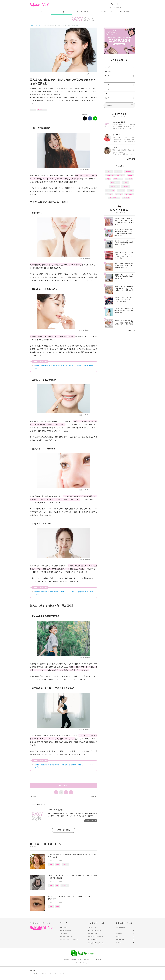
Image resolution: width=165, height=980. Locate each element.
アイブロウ (65, 864)
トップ (40, 12)
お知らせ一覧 (92, 927)
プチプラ (126, 186)
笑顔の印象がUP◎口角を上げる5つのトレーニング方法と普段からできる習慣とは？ (64, 593)
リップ (126, 183)
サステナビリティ (59, 973)
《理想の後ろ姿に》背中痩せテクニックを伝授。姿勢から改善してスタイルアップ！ (64, 766)
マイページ (63, 933)
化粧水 (130, 190)
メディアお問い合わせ (95, 930)
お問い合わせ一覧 (46, 973)
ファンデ (119, 194)
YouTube (118, 943)
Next (94, 796)
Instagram (119, 933)
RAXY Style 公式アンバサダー (115, 175)
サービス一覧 (34, 973)
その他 (107, 98)
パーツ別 (121, 190)
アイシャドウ (65, 885)
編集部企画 (129, 171)
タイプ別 (126, 198)
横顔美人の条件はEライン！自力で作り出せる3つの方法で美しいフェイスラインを (64, 367)
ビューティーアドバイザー (68, 940)
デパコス (109, 194)
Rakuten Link (120, 940)
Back (34, 796)
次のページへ (64, 785)
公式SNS (103, 12)
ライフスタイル (42, 110)
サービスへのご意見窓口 (95, 937)
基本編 (58, 864)
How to (33, 110)
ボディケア (108, 80)
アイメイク (38, 107)
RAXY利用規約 (92, 940)
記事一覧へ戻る (64, 830)
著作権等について (89, 959)
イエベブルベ (110, 190)
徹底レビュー (115, 183)
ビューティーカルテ (66, 937)
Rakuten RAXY (39, 5)
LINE (117, 937)
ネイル (107, 89)
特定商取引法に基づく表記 (96, 943)
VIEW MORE (131, 159)
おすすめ (118, 171)
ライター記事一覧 (91, 821)
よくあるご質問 (125, 12)
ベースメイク (109, 71)
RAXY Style (61, 12)
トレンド (129, 179)
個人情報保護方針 (76, 959)
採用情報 (98, 959)
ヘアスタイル (114, 186)
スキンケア (108, 67)
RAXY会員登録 (120, 927)
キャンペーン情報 (82, 12)
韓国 (57, 885)
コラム (107, 94)
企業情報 (67, 959)
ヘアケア (108, 85)
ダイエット (129, 194)
